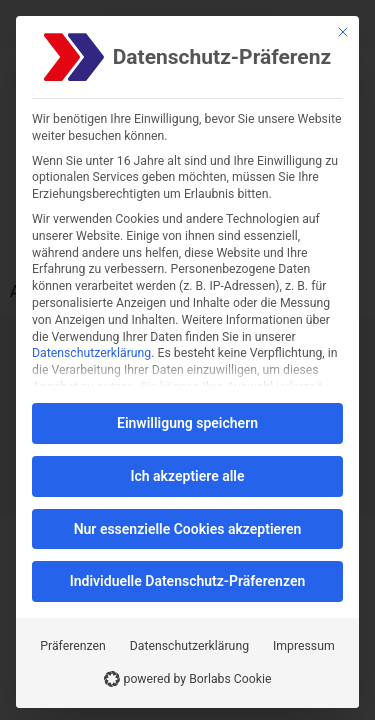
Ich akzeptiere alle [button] (187, 476)
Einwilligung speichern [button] (187, 423)
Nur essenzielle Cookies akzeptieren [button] (188, 529)
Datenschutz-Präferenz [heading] (222, 57)
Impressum (304, 646)
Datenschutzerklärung (91, 353)
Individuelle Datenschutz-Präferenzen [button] (188, 581)
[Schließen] (343, 32)
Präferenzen (72, 646)
